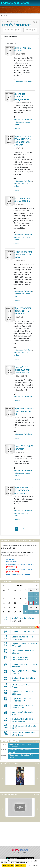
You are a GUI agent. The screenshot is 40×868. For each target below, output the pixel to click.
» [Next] (23, 529)
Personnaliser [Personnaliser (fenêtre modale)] (33, 865)
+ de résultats (35, 741)
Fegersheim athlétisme (15, 3)
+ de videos (36, 795)
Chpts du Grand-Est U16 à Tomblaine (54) (24, 411)
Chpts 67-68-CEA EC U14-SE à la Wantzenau (22, 311)
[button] (2, 778)
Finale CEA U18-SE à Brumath (24, 447)
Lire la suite (17, 86)
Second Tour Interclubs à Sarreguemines (21, 97)
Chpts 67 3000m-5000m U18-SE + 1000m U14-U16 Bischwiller (22, 141)
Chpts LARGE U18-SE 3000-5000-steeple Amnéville (23, 490)
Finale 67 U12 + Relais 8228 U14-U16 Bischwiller (22, 370)
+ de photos (36, 763)
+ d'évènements (35, 581)
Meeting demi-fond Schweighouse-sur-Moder (23, 255)
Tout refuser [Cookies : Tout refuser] (20, 865)
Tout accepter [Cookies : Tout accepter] (8, 865)
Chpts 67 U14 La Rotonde (22, 49)
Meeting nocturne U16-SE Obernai (22, 199)
